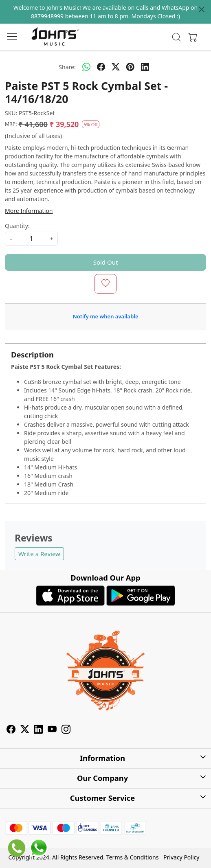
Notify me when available (105, 316)
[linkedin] (145, 67)
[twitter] (116, 67)
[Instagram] (66, 730)
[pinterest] (130, 67)
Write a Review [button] (39, 554)
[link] (176, 37)
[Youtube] (52, 730)
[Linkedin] (38, 730)
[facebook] (101, 67)
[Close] (202, 9)
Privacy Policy (181, 857)
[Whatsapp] (86, 67)
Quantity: (17, 226)
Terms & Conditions (133, 857)
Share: (67, 67)
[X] (25, 730)
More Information (29, 211)
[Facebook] (11, 730)
